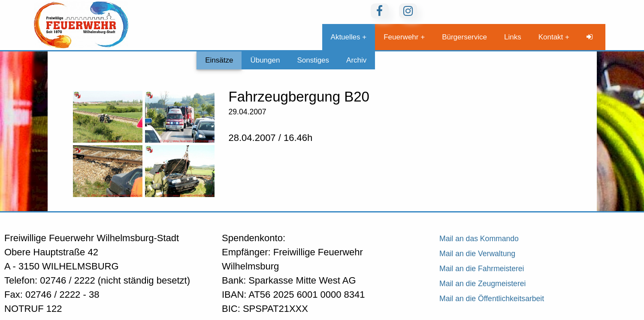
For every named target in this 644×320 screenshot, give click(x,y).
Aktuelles (346, 37)
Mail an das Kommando (479, 239)
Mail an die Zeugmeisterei (482, 284)
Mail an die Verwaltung (477, 254)
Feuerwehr (401, 37)
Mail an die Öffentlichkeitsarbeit (492, 299)
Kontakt (551, 37)
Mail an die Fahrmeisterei (482, 269)
